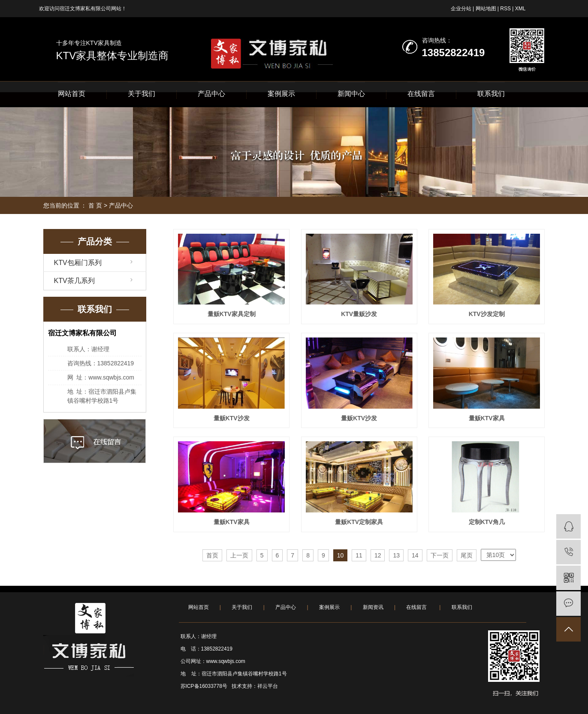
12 (378, 555)
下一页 (440, 555)
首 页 (95, 205)
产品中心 (211, 94)
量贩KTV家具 (487, 418)
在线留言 (421, 94)
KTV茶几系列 (74, 281)
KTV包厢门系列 (78, 263)
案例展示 (281, 94)
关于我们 (142, 94)
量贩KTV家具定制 (232, 314)
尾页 (467, 555)
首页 (212, 555)
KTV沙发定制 (487, 314)
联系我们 (491, 94)
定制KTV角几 (487, 522)
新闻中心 (351, 94)
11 (359, 555)
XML (520, 9)
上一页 (239, 555)
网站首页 (72, 94)
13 (396, 555)
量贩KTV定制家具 (359, 522)
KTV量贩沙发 (359, 314)
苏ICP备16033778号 (204, 686)
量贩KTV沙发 (232, 418)
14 (415, 555)
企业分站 (461, 9)
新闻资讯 (373, 607)
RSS (505, 9)
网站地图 (486, 9)
